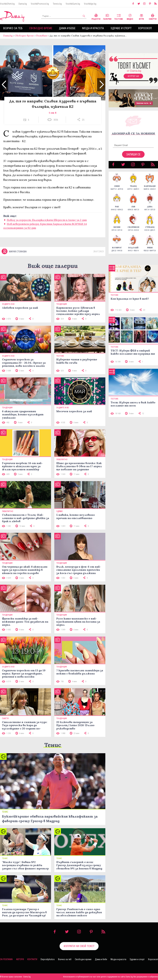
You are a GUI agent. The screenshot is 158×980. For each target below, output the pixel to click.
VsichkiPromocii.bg (40, 4)
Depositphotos (48, 959)
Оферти (153, 16)
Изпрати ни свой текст (79, 946)
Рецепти (96, 16)
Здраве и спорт (121, 28)
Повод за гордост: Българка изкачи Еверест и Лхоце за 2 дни (47, 220)
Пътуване (42, 36)
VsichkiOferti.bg (7, 4)
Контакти (32, 959)
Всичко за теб (13, 28)
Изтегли (133, 76)
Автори (20, 959)
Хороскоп (145, 28)
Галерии (107, 16)
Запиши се (133, 154)
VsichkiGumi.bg (73, 4)
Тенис (53, 745)
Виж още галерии (53, 266)
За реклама (6, 959)
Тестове (119, 16)
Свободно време (41, 28)
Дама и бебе (67, 28)
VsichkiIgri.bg (90, 4)
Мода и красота (93, 28)
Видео (130, 16)
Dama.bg (23, 4)
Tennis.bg (57, 4)
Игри (141, 16)
